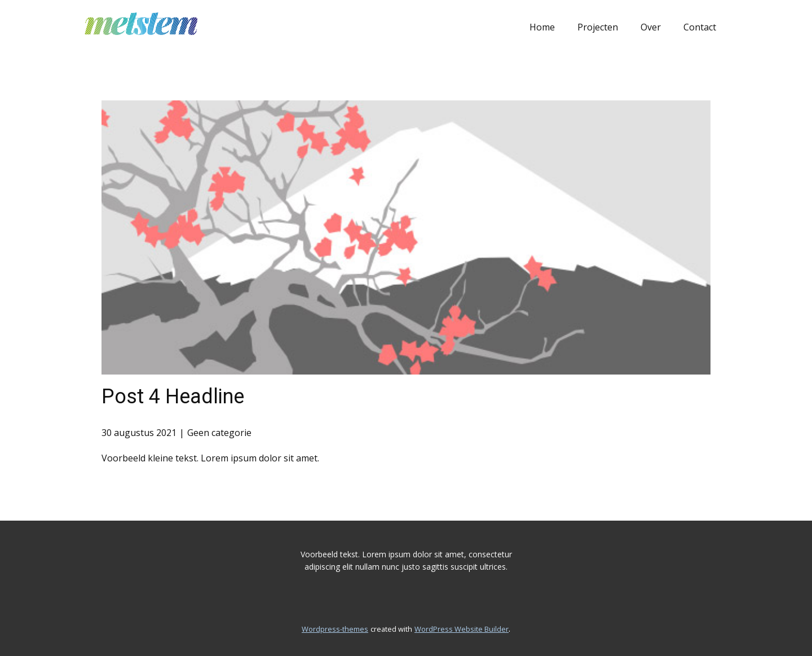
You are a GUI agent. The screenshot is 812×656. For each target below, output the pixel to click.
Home (542, 27)
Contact (700, 27)
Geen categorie (219, 433)
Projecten (598, 27)
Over (651, 27)
